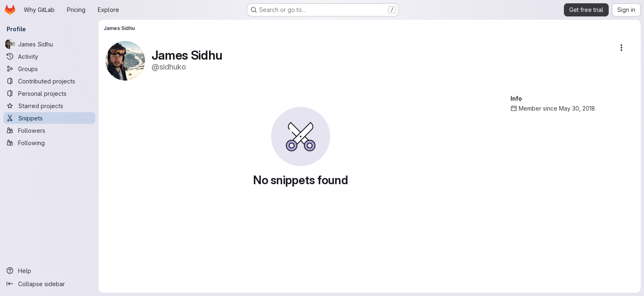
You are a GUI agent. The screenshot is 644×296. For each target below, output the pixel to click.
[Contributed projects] (49, 81)
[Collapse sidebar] (49, 284)
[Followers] (49, 130)
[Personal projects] (49, 93)
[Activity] (49, 56)
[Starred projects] (49, 106)
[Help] (49, 271)
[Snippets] (49, 118)
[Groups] (49, 69)
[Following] (49, 143)
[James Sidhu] (49, 44)
